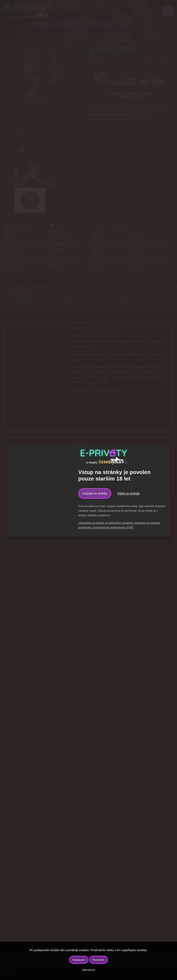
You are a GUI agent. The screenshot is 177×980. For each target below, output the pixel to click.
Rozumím (99, 960)
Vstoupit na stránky (95, 493)
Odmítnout (88, 970)
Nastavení (79, 960)
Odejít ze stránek (129, 493)
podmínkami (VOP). (122, 527)
